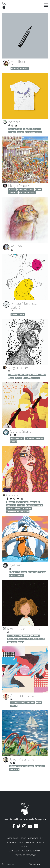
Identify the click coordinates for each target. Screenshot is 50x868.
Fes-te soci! (25, 847)
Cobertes (36, 129)
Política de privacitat (25, 855)
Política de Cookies (31, 851)
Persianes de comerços (18, 512)
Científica (13, 193)
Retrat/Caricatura (33, 132)
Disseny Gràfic (15, 129)
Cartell (20, 132)
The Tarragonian (15, 842)
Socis (23, 838)
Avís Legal (14, 851)
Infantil (15, 68)
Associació (13, 838)
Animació (24, 68)
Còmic (31, 189)
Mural (11, 378)
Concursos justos (34, 842)
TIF (41, 838)
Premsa (12, 132)
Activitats (33, 838)
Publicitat (34, 375)
